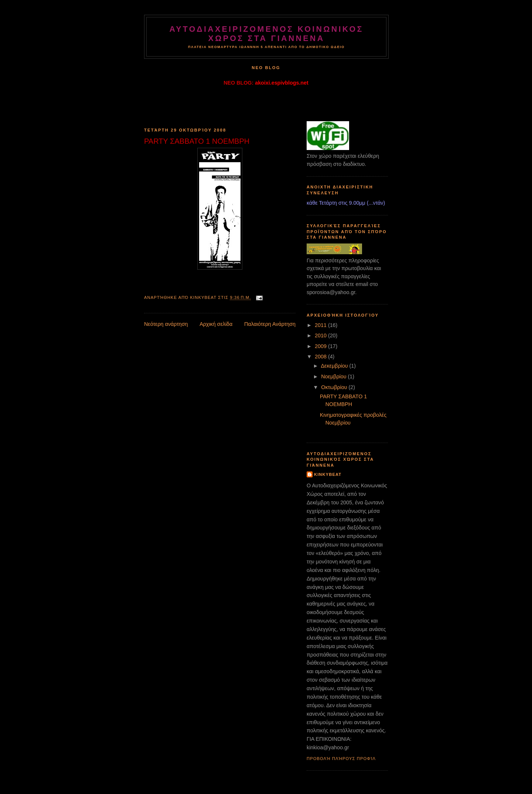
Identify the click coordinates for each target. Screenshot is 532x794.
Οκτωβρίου (335, 387)
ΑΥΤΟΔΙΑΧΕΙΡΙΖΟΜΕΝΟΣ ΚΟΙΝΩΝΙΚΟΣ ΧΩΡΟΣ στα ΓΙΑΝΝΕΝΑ (266, 34)
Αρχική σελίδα (216, 324)
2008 (321, 357)
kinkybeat (328, 474)
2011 (321, 325)
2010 (321, 335)
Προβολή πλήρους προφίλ (341, 759)
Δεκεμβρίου (335, 366)
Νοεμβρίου (334, 376)
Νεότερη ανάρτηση (166, 324)
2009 (321, 346)
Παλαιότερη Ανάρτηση (270, 324)
